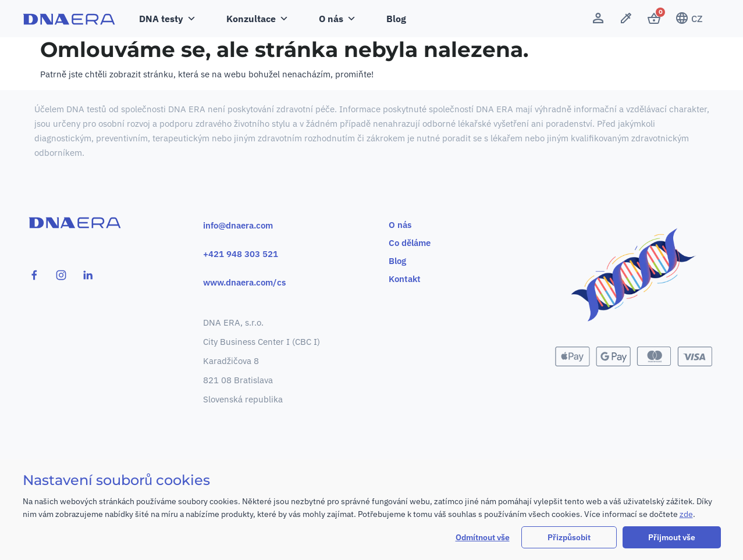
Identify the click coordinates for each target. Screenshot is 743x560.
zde (686, 514)
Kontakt (405, 279)
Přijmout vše (672, 537)
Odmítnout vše (483, 537)
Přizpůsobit (569, 537)
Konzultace (257, 19)
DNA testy (168, 19)
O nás (337, 19)
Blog (396, 19)
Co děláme (410, 243)
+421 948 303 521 (241, 254)
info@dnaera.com (238, 225)
